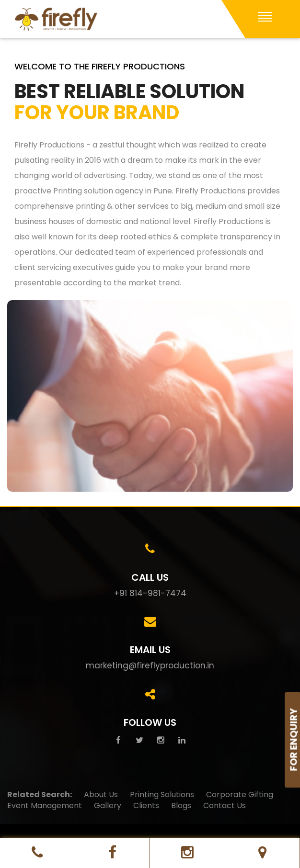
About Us (101, 795)
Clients (146, 806)
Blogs (181, 806)
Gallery (108, 806)
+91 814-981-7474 (150, 593)
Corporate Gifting (240, 795)
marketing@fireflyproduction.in (150, 665)
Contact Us (225, 806)
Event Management (45, 806)
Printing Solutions (162, 795)
